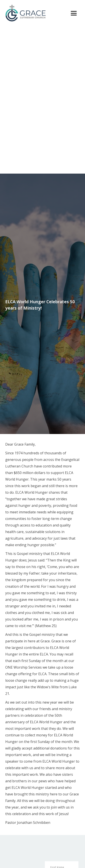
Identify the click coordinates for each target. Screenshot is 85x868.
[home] (24, 13)
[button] (74, 13)
